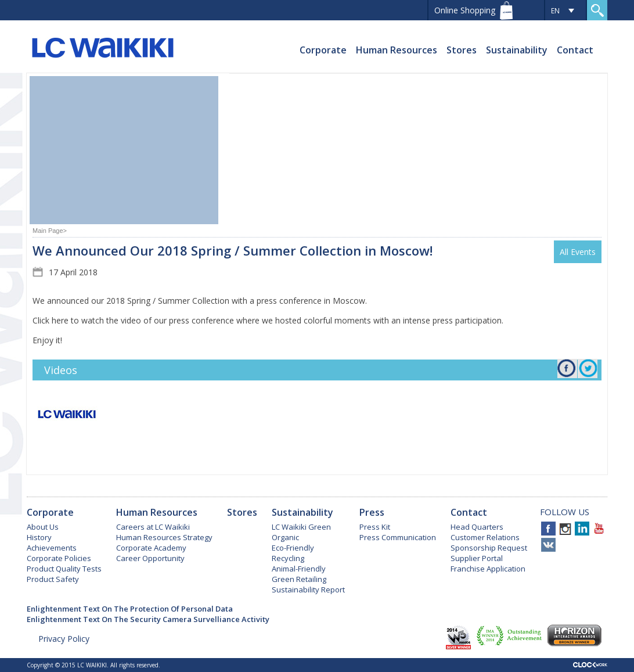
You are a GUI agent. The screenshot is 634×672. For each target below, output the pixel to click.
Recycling (288, 558)
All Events (578, 252)
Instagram (565, 529)
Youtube (599, 529)
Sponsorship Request (489, 548)
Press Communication (398, 537)
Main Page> (50, 231)
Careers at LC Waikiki (153, 527)
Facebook (567, 373)
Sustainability (517, 50)
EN (555, 11)
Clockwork (590, 665)
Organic (285, 537)
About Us (43, 527)
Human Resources (397, 50)
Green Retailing (299, 579)
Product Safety (53, 579)
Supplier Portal (477, 558)
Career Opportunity (150, 558)
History (39, 537)
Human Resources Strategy (164, 537)
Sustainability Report (308, 590)
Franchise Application (488, 569)
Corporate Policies (59, 558)
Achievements (52, 548)
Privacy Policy (64, 639)
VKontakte (548, 545)
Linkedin (582, 529)
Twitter (588, 370)
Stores (462, 50)
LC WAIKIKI (102, 49)
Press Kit (375, 527)
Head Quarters (477, 527)
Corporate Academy (151, 548)
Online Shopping (465, 10)
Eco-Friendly (293, 548)
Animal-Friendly (299, 569)
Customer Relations (485, 537)
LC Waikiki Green (301, 527)
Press (372, 512)
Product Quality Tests (64, 569)
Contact (575, 50)
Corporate (323, 50)
